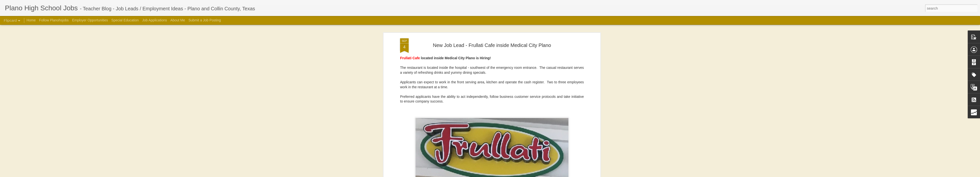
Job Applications (154, 20)
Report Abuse (574, 174)
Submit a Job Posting (205, 20)
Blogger (560, 174)
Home (31, 20)
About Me (178, 20)
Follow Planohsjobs (54, 20)
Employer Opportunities (90, 20)
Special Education (125, 20)
